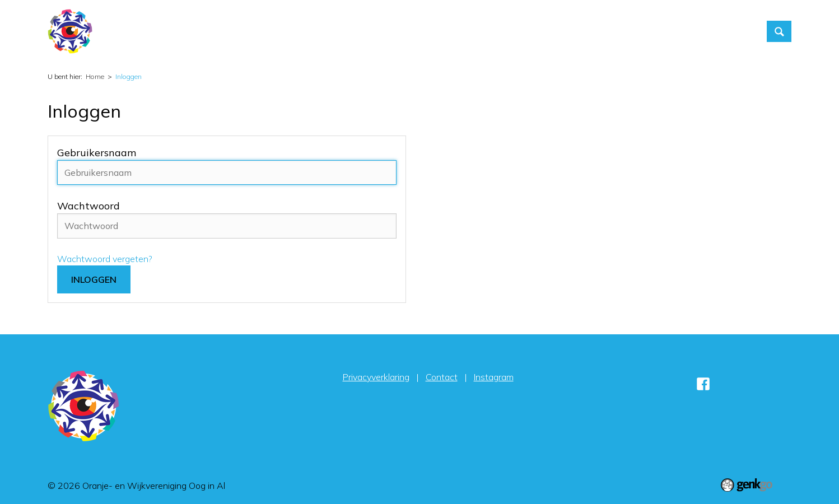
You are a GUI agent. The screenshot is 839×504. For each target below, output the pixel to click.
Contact (624, 31)
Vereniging (527, 31)
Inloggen (674, 31)
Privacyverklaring (376, 377)
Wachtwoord (88, 206)
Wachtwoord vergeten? (105, 259)
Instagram (494, 377)
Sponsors (728, 31)
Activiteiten (465, 31)
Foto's (578, 31)
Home (420, 31)
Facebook (703, 384)
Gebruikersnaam (97, 153)
